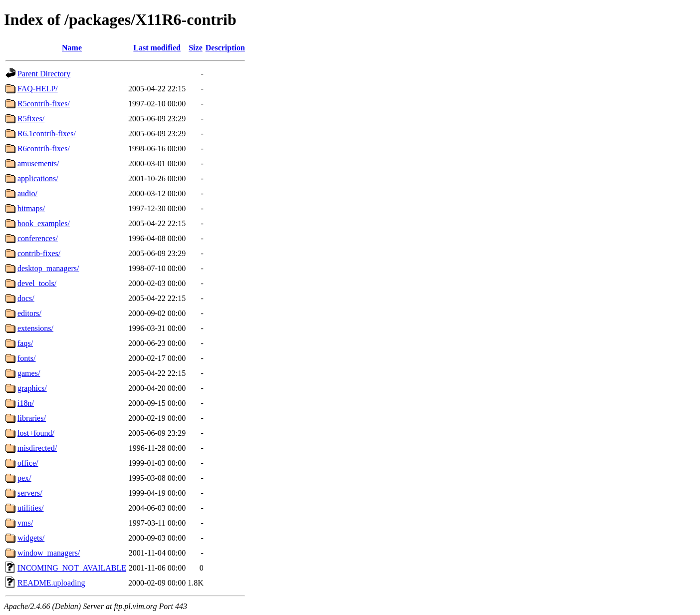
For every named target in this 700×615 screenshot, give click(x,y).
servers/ (30, 493)
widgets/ (31, 538)
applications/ (38, 178)
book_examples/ (44, 223)
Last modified (157, 48)
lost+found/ (36, 433)
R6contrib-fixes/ (44, 149)
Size (196, 48)
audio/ (27, 193)
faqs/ (25, 343)
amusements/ (38, 163)
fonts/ (26, 358)
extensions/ (35, 328)
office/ (28, 463)
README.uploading (51, 583)
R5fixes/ (31, 119)
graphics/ (32, 388)
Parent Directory (44, 74)
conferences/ (38, 238)
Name (72, 48)
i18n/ (26, 403)
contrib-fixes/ (39, 253)
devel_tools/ (37, 283)
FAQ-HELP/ (38, 89)
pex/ (24, 478)
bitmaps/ (31, 208)
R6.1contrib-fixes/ (47, 134)
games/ (29, 373)
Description (225, 48)
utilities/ (30, 508)
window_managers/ (49, 553)
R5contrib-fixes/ (44, 104)
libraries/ (32, 418)
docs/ (26, 298)
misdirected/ (37, 448)
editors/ (29, 313)
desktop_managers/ (48, 268)
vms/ (25, 523)
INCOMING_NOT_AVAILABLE (72, 568)
